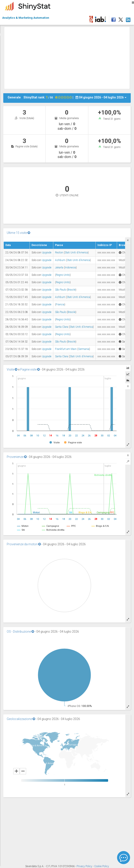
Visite (12, 369)
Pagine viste (30, 369)
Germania (84, 349)
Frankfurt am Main (66, 349)
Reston (59, 253)
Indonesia (70, 268)
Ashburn (60, 260)
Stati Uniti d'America (76, 253)
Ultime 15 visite (18, 233)
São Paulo (61, 290)
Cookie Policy (102, 866)
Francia (60, 304)
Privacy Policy (85, 866)
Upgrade (47, 253)
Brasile (72, 290)
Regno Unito (63, 275)
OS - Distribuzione (20, 632)
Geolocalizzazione (21, 719)
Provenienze (17, 457)
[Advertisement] (69, 57)
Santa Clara (62, 327)
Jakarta (59, 268)
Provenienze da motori (24, 544)
